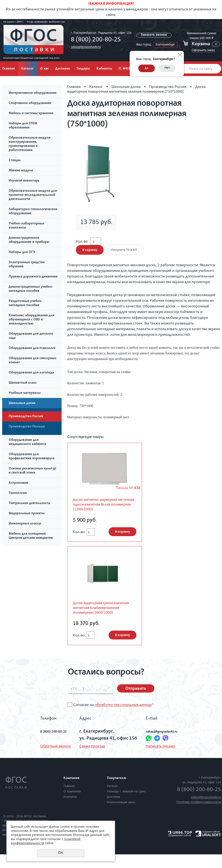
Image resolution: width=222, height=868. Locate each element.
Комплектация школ (121, 816)
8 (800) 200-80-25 (95, 40)
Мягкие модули (21, 171)
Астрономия (18, 483)
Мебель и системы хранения (31, 114)
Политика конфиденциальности (199, 816)
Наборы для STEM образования (23, 126)
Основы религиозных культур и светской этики (32, 471)
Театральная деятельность (29, 503)
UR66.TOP (180, 846)
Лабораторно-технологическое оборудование (33, 212)
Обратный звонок (46, 760)
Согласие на (113, 719)
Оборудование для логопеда (31, 373)
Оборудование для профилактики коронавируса (32, 457)
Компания (71, 792)
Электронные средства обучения (27, 265)
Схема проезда (88, 760)
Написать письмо (157, 760)
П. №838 (125, 69)
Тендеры (83, 69)
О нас (44, 69)
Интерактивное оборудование (33, 93)
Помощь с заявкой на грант (126, 805)
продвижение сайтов (180, 849)
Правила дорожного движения (33, 277)
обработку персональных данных (123, 719)
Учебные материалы (25, 393)
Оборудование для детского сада (31, 336)
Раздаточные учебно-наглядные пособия (26, 303)
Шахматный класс (23, 383)
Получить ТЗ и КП (127, 254)
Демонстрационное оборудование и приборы (29, 240)
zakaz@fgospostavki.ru (85, 47)
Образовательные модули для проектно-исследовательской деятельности (33, 195)
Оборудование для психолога (32, 348)
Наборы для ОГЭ (22, 252)
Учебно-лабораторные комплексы (26, 226)
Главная (74, 87)
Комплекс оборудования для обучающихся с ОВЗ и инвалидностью (31, 320)
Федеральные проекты (27, 514)
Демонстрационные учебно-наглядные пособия (31, 289)
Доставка (63, 69)
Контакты (70, 811)
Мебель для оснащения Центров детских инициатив (31, 536)
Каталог (27, 69)
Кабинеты (104, 69)
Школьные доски (22, 403)
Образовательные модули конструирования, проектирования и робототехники (29, 144)
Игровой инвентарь (24, 181)
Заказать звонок (155, 35)
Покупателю (117, 792)
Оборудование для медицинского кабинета (27, 442)
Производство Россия (26, 417)
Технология (18, 493)
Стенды (15, 161)
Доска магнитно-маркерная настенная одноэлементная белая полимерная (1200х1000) (104, 510)
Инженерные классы (25, 524)
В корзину (90, 254)
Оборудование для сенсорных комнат (33, 361)
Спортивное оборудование (30, 103)
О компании (72, 805)
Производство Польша (27, 427)
